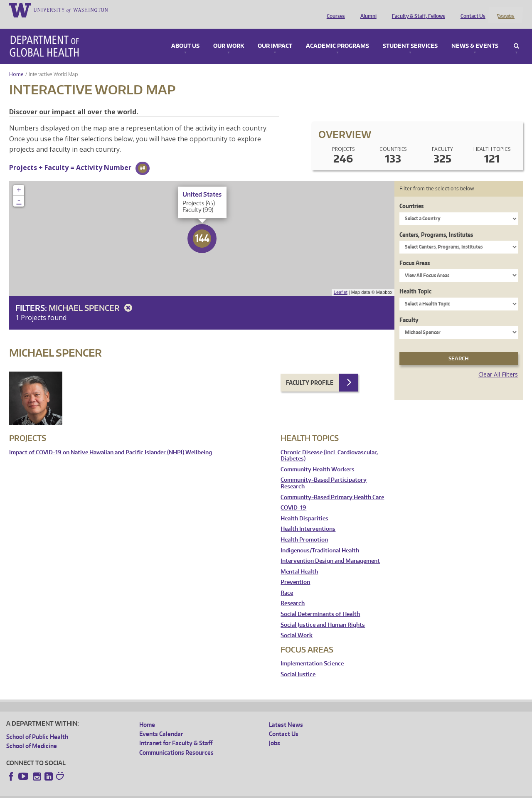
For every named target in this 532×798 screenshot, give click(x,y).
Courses (334, 10)
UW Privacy (116, 792)
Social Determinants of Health (320, 603)
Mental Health (299, 560)
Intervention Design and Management (330, 550)
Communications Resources (176, 741)
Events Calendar (161, 723)
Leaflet (341, 281)
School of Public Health (37, 725)
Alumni (366, 10)
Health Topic (415, 280)
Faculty (409, 309)
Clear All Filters (498, 363)
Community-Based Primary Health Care (332, 486)
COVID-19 (293, 497)
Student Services (410, 35)
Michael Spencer (92, 297)
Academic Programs (337, 35)
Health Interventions (308, 518)
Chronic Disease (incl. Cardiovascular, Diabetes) (329, 445)
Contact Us (471, 10)
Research (293, 592)
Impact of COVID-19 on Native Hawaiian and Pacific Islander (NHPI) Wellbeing (111, 441)
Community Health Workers (318, 458)
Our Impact (275, 35)
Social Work (297, 624)
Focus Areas (415, 252)
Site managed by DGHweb (199, 792)
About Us (185, 35)
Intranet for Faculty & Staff (176, 732)
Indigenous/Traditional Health (320, 539)
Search (516, 35)
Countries (411, 195)
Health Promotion (304, 528)
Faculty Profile (310, 371)
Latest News (286, 713)
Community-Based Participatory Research (324, 472)
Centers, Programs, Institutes (436, 223)
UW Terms (150, 792)
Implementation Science (312, 653)
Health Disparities (304, 507)
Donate (505, 10)
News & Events (475, 35)
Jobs (275, 732)
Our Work (229, 35)
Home (16, 63)
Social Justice (298, 663)
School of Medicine (32, 735)
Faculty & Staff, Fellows (416, 10)
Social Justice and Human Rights (323, 614)
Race (287, 582)
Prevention (295, 571)
